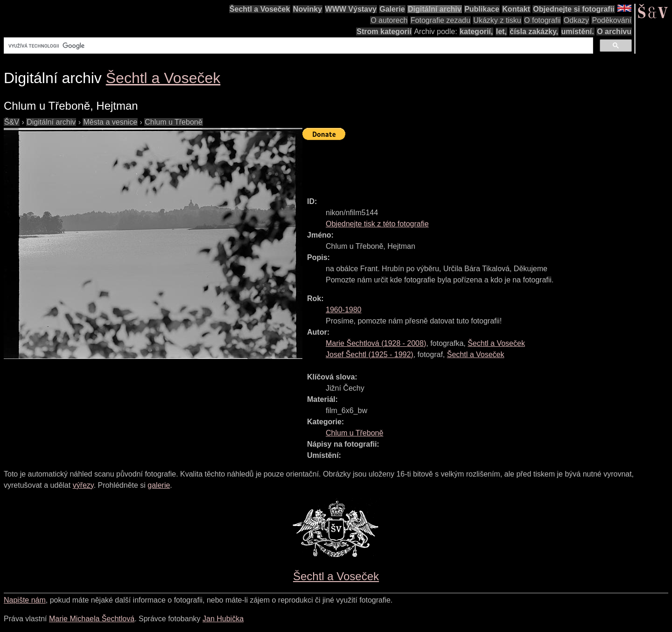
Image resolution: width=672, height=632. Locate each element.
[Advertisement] (472, 164)
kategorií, (476, 32)
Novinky (308, 9)
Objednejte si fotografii (574, 9)
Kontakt (516, 9)
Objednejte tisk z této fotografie (377, 224)
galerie (159, 485)
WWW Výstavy (351, 9)
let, (501, 32)
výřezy (83, 485)
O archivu (614, 32)
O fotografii (542, 20)
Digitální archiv (435, 9)
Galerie (392, 9)
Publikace (482, 9)
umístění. (578, 32)
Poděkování (612, 20)
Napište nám (25, 600)
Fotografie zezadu (441, 20)
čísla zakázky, (534, 32)
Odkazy (576, 20)
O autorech (389, 20)
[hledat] (297, 46)
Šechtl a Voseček (260, 9)
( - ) (376, 343)
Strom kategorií (384, 32)
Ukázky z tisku (497, 20)
